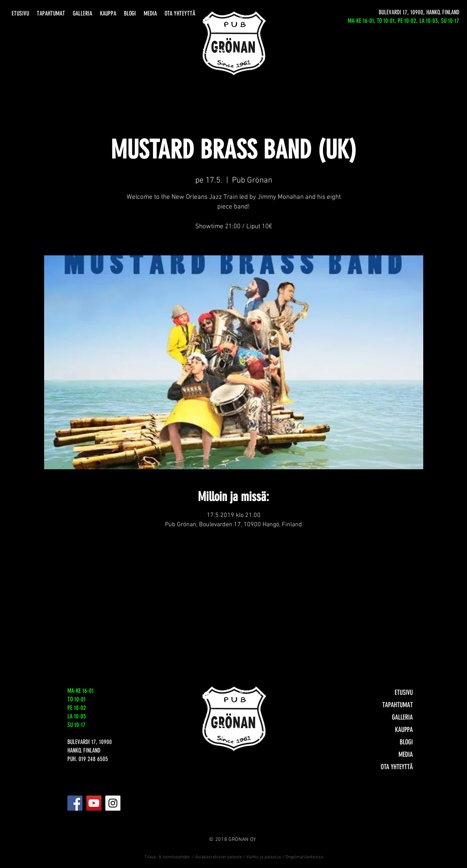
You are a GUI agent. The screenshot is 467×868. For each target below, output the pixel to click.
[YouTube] (94, 803)
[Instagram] (113, 803)
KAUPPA (404, 730)
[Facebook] (75, 803)
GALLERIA (402, 717)
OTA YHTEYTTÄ (397, 767)
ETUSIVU (404, 692)
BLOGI (406, 742)
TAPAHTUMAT (397, 705)
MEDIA (406, 754)
